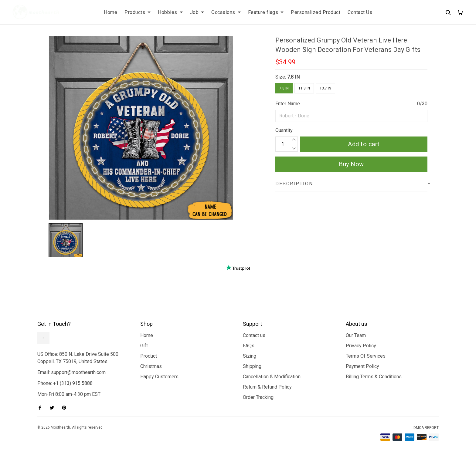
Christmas (151, 366)
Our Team (356, 335)
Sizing (250, 356)
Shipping (252, 366)
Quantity (284, 130)
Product (149, 356)
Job (197, 12)
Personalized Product (316, 12)
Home (110, 12)
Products (138, 12)
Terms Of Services (366, 356)
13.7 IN (325, 88)
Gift (144, 346)
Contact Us (360, 12)
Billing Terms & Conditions (374, 377)
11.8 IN (304, 88)
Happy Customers (159, 377)
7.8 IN (293, 77)
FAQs (249, 346)
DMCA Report (426, 428)
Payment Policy (362, 366)
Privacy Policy (361, 346)
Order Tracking (258, 397)
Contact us (254, 335)
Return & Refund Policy (267, 387)
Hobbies (170, 12)
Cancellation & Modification (272, 377)
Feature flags (266, 12)
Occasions (226, 12)
